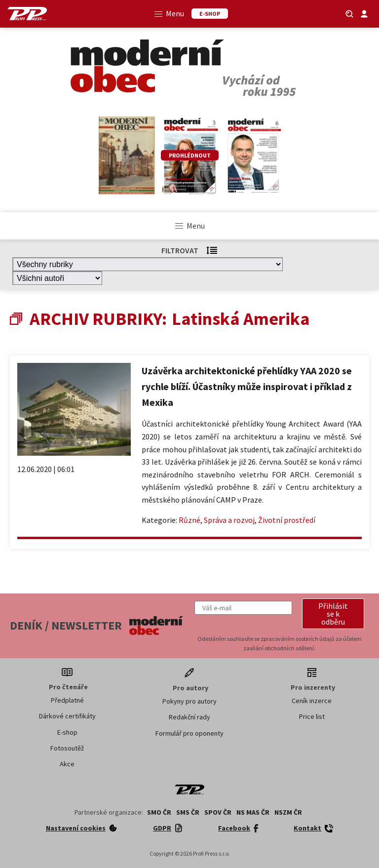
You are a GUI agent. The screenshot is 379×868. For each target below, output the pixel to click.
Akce (67, 764)
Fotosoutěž (67, 748)
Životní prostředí (287, 520)
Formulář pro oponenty (189, 733)
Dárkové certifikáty (67, 716)
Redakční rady (189, 717)
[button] (333, 614)
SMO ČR (159, 812)
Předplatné (67, 700)
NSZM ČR (288, 812)
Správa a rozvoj (229, 520)
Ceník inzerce (312, 701)
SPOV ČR (218, 812)
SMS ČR (188, 812)
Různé (189, 520)
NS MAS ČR (253, 812)
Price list (312, 716)
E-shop (67, 732)
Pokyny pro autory (189, 701)
